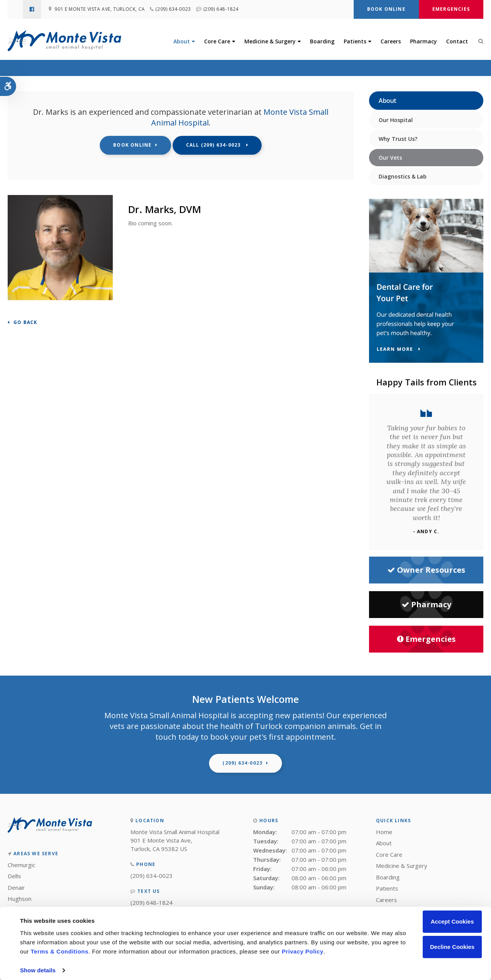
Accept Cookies (452, 921)
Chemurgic (21, 865)
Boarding (322, 42)
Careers (391, 42)
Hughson (20, 899)
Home (384, 832)
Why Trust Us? (398, 139)
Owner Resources (426, 570)
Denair (16, 887)
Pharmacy (423, 42)
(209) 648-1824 (224, 9)
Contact (457, 42)
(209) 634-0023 (175, 9)
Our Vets (390, 158)
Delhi (14, 876)
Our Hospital (396, 120)
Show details (38, 970)
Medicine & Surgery (270, 42)
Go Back (25, 323)
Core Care (217, 42)
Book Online (386, 9)
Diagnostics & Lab (403, 176)
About (182, 42)
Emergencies (451, 9)
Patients (355, 42)
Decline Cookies (452, 947)
